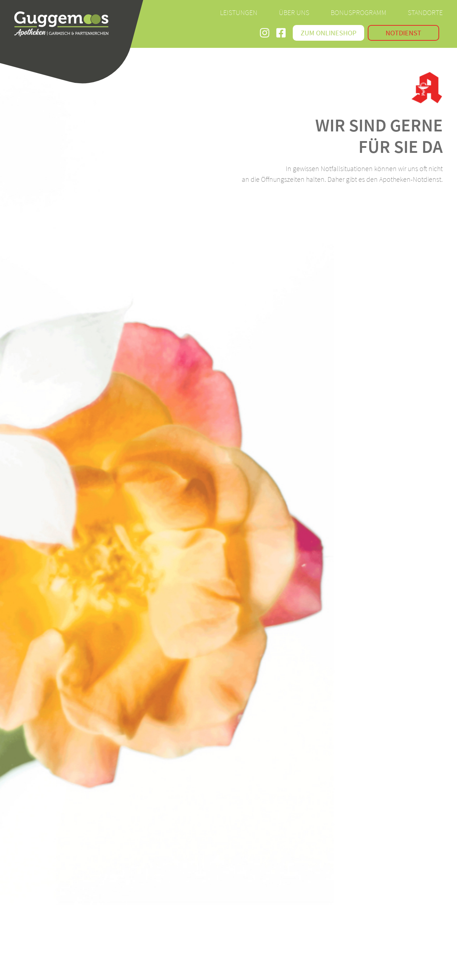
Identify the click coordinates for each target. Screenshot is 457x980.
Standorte (425, 12)
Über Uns (294, 12)
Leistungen (239, 12)
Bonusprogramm (358, 12)
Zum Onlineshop (328, 33)
